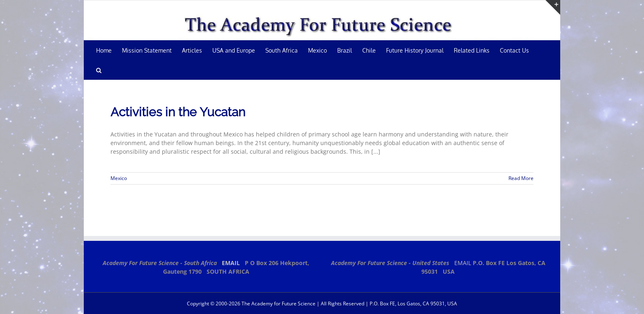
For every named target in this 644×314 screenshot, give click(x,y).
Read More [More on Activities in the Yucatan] (521, 178)
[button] (99, 70)
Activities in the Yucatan (178, 112)
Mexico (119, 178)
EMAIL (231, 263)
